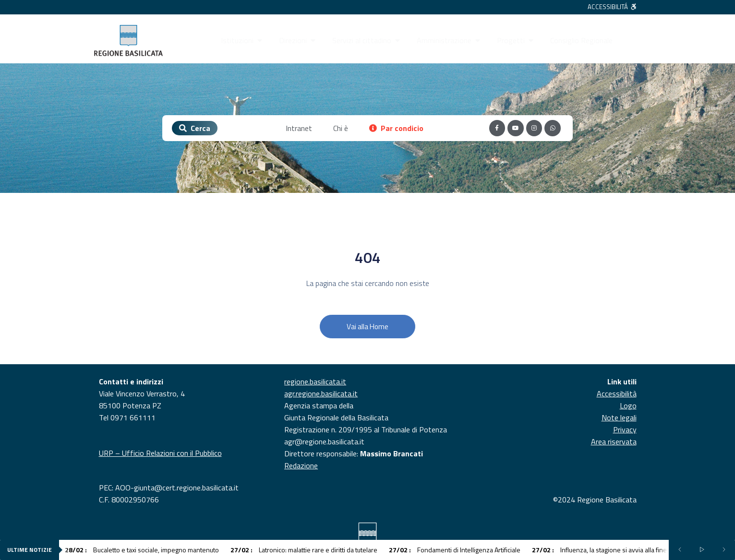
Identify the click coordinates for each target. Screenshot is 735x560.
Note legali (619, 417)
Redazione (301, 465)
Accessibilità (617, 393)
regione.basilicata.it (315, 381)
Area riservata (614, 441)
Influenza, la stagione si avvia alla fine (599, 550)
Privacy (625, 429)
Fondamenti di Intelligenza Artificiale (455, 550)
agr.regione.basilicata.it (321, 393)
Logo (628, 405)
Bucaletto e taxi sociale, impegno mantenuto (142, 550)
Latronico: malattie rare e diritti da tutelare (304, 550)
